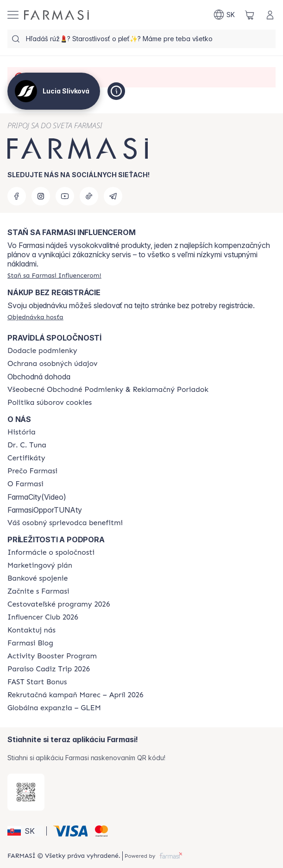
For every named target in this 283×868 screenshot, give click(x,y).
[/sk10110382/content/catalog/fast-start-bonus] (37, 682)
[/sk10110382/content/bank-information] (38, 578)
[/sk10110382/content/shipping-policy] (42, 351)
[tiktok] (89, 196)
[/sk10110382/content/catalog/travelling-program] (59, 604)
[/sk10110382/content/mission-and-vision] (27, 445)
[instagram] (41, 196)
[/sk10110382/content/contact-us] (31, 630)
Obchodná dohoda (39, 377)
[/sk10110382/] (57, 15)
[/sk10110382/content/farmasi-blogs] (30, 643)
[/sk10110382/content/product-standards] (26, 458)
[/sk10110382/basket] (250, 15)
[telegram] (113, 196)
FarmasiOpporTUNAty (45, 510)
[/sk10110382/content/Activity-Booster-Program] (52, 656)
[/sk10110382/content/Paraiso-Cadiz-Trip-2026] (49, 669)
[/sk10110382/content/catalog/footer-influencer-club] (43, 617)
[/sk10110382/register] (54, 275)
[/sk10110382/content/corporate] (51, 552)
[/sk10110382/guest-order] (35, 317)
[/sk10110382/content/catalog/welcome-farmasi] (65, 523)
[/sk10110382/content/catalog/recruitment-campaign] (75, 695)
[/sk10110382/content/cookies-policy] (50, 403)
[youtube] (65, 196)
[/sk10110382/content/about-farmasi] (22, 432)
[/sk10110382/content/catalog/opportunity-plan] (40, 565)
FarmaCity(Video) (37, 497)
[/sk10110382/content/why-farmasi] (32, 471)
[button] (25, 831)
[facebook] (17, 196)
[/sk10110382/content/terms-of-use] (108, 390)
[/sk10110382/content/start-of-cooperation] (38, 591)
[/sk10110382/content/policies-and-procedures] (52, 364)
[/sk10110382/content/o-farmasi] (25, 484)
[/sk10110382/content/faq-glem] (54, 708)
